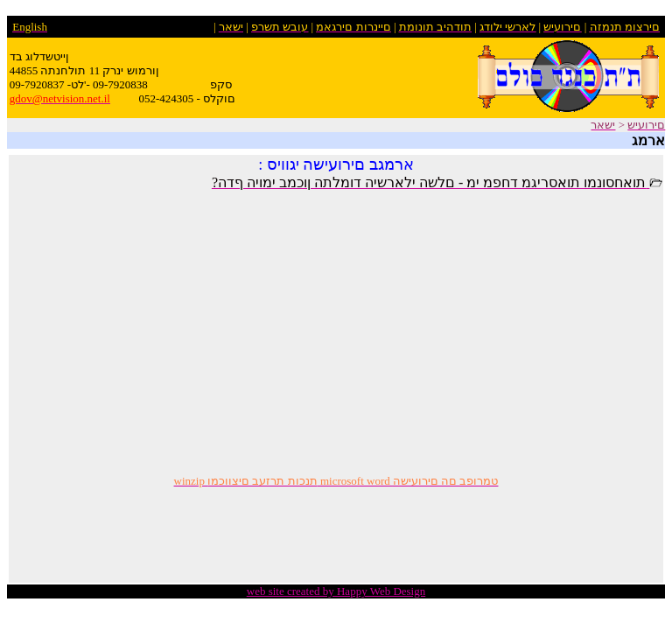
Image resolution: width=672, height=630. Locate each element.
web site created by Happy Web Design (336, 591)
